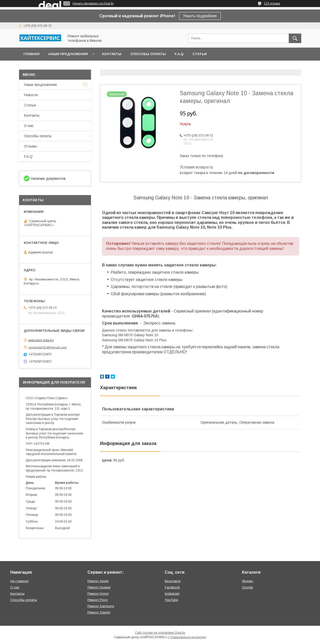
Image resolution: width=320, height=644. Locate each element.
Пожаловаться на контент (188, 637)
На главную (19, 581)
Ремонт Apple (98, 581)
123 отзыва (272, 4)
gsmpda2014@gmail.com (48, 347)
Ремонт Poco (98, 600)
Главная (31, 54)
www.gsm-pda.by (41, 340)
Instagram (172, 594)
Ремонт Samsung (101, 606)
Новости (31, 95)
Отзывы (30, 146)
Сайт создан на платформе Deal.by (160, 633)
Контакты (112, 54)
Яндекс (248, 581)
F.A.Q (179, 54)
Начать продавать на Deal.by (93, 4)
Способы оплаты (148, 54)
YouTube (171, 600)
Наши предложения (68, 54)
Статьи (200, 54)
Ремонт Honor (98, 594)
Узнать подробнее (200, 16)
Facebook (172, 587)
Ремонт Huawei (99, 587)
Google (247, 587)
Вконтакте (173, 581)
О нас (29, 126)
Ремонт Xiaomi (99, 612)
